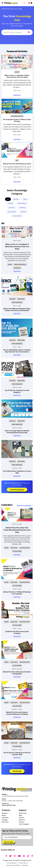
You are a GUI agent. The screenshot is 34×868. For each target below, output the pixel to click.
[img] (17, 515)
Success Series (12, 212)
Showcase (23, 212)
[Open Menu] (2, 3)
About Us (22, 820)
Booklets (16, 199)
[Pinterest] (32, 856)
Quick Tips (12, 208)
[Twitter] (10, 856)
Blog (20, 815)
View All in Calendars (25, 505)
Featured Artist (17, 216)
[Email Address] (17, 837)
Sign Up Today (9, 842)
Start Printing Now (17, 490)
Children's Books (17, 116)
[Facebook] (6, 856)
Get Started (17, 771)
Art (17, 160)
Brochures (21, 299)
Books (17, 72)
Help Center (23, 813)
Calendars (5, 818)
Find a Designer (24, 824)
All (8, 199)
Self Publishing (22, 203)
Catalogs (10, 203)
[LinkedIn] (24, 856)
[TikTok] (28, 856)
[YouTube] (19, 856)
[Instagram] (15, 856)
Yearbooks (17, 268)
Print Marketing (17, 302)
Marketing (22, 208)
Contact (21, 818)
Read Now (17, 95)
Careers (21, 822)
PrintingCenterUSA (20, 264)
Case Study (14, 548)
